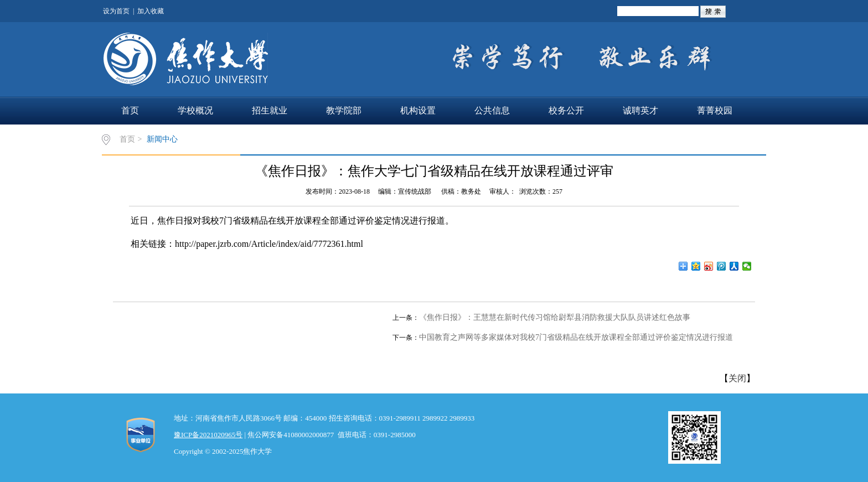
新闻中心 (162, 139)
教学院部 (344, 110)
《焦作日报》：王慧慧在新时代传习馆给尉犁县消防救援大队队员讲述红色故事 (555, 317)
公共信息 (492, 110)
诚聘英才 (640, 110)
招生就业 (270, 110)
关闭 (737, 378)
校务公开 (566, 110)
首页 (130, 110)
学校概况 (195, 110)
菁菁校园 (715, 110)
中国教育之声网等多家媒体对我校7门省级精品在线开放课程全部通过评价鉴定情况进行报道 (576, 337)
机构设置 (418, 110)
